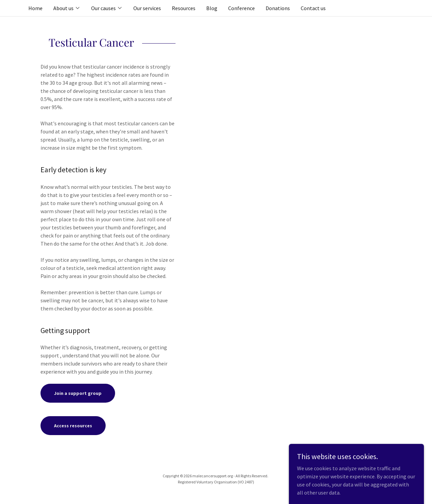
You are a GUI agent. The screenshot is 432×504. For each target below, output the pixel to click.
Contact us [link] (313, 8)
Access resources (73, 426)
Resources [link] (184, 8)
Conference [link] (241, 8)
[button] (67, 8)
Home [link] (35, 8)
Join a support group (78, 393)
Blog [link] (212, 8)
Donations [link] (278, 8)
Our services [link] (147, 8)
